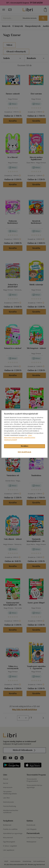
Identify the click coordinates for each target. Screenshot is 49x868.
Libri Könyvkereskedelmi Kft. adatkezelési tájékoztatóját (20, 438)
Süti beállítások (24, 452)
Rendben (25, 446)
